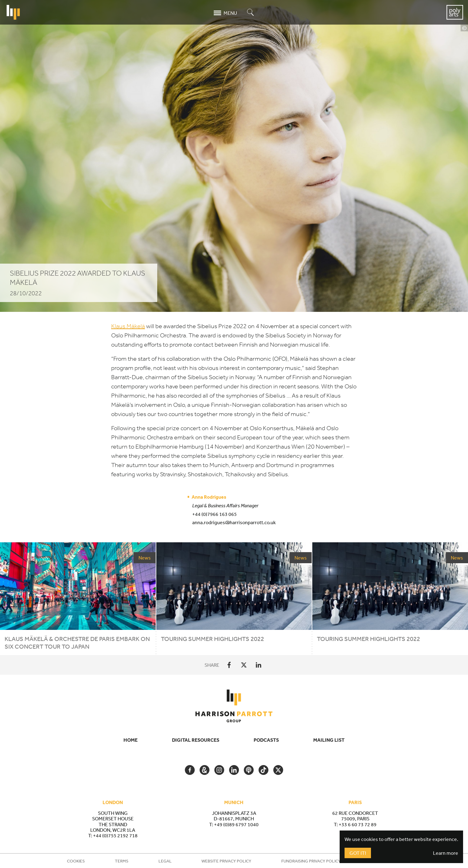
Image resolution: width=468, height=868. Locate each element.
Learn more (446, 853)
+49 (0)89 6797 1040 (236, 824)
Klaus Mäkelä (128, 326)
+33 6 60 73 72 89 (358, 824)
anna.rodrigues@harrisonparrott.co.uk (234, 522)
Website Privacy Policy (226, 861)
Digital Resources (196, 740)
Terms (122, 861)
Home (131, 740)
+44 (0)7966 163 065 (214, 514)
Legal (165, 861)
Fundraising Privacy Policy (311, 861)
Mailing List (329, 740)
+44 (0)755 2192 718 (115, 835)
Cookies (76, 861)
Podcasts (266, 740)
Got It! (358, 853)
